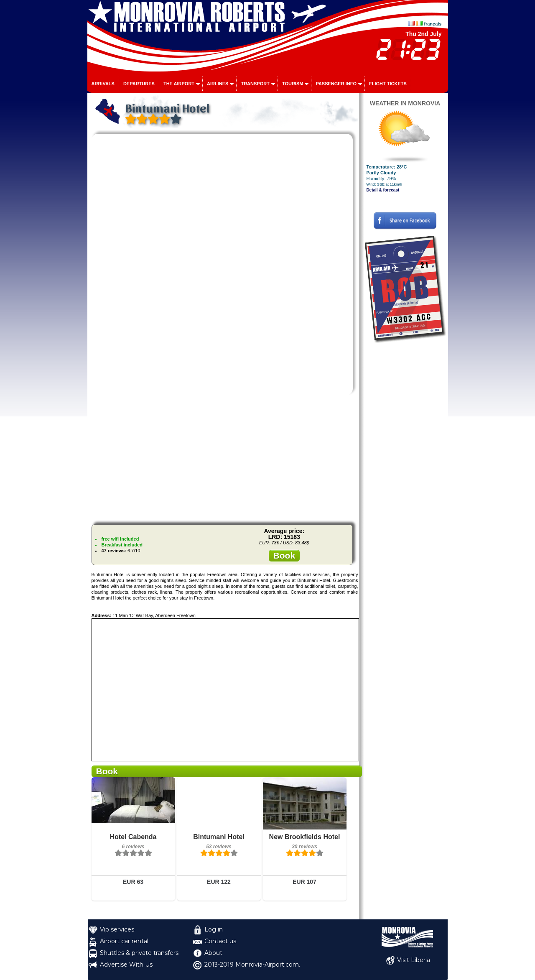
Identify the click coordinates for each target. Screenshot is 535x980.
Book (284, 555)
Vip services (117, 929)
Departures (139, 84)
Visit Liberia (414, 960)
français (433, 24)
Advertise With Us (126, 965)
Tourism (293, 84)
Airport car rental (124, 941)
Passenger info (336, 84)
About (213, 953)
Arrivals (103, 84)
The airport (179, 84)
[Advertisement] (225, 459)
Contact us (220, 941)
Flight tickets (388, 84)
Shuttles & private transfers (139, 953)
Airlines (218, 84)
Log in (214, 929)
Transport (255, 84)
